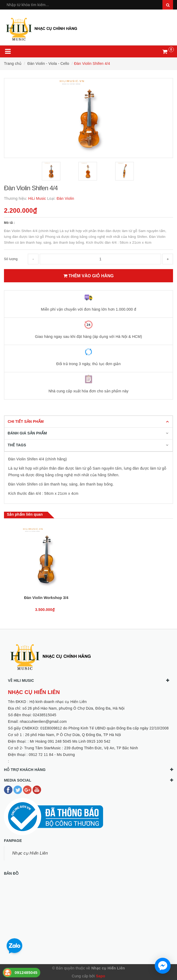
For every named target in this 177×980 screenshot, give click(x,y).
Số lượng (11, 259)
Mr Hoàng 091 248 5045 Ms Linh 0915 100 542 (70, 741)
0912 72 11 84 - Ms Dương (52, 755)
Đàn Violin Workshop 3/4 (46, 598)
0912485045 (26, 972)
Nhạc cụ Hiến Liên (30, 853)
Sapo (101, 976)
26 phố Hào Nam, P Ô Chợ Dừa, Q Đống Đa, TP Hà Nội (73, 735)
